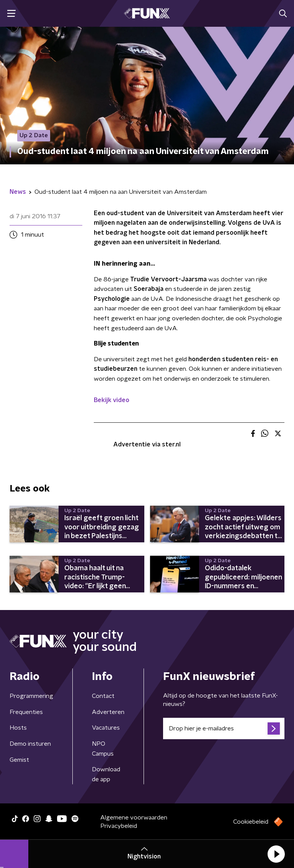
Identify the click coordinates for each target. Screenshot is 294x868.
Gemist (19, 760)
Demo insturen (30, 744)
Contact (103, 696)
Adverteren (108, 712)
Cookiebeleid (251, 822)
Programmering (31, 696)
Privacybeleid (119, 826)
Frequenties (26, 712)
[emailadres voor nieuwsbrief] (224, 728)
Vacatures (106, 728)
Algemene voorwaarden (134, 818)
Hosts (18, 728)
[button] (276, 854)
